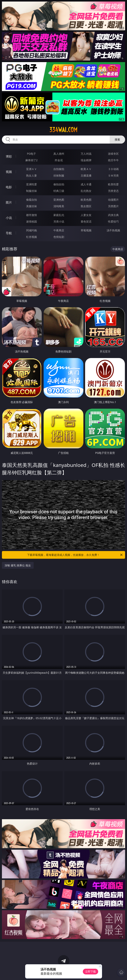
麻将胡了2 (32, 160)
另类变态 (113, 191)
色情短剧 (59, 237)
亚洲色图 (59, 200)
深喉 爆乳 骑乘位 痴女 (18, 565)
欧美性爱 (113, 184)
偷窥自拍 (32, 200)
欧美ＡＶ (86, 169)
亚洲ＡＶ (32, 169)
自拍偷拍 (59, 169)
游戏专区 (113, 154)
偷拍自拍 (59, 184)
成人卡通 (86, 184)
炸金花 (59, 160)
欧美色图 (86, 200)
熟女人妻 (32, 175)
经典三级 (59, 191)
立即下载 (90, 971)
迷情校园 (32, 221)
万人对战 (86, 154)
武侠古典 (113, 215)
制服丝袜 (32, 191)
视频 (9, 172)
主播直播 (86, 175)
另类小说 (59, 221)
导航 (9, 233)
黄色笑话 (86, 221)
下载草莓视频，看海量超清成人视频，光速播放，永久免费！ (75, 555)
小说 (9, 218)
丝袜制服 (59, 175)
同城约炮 (32, 230)
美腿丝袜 (32, 206)
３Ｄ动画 (113, 169)
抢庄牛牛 (113, 160)
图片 (9, 202)
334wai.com (63, 130)
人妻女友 (86, 215)
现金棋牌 (86, 160)
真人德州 (59, 154)
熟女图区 (86, 206)
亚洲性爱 (32, 184)
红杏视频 (32, 237)
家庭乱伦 (59, 215)
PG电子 (31, 154)
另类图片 (113, 206)
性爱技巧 (113, 221)
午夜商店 (59, 230)
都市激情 (32, 215)
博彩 (9, 156)
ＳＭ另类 (113, 175)
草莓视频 (86, 230)
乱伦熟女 (86, 191)
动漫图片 (113, 200)
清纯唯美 (59, 206)
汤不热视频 (113, 230)
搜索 (117, 139)
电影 (9, 187)
